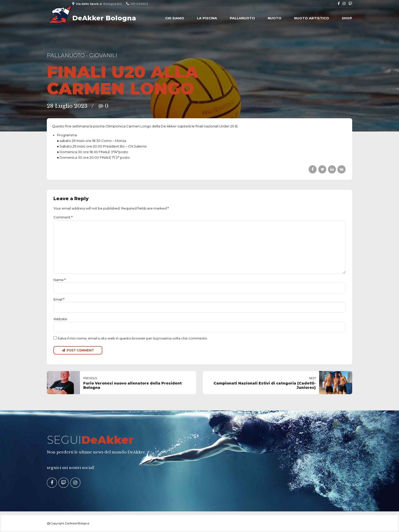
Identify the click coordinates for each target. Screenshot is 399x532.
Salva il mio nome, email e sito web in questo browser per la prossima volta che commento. (133, 338)
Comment (63, 217)
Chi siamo (175, 18)
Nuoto (275, 18)
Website (60, 319)
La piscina (207, 18)
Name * (60, 280)
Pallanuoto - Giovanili (82, 55)
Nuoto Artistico (312, 18)
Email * (59, 299)
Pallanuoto (242, 18)
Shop (347, 18)
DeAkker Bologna (104, 18)
